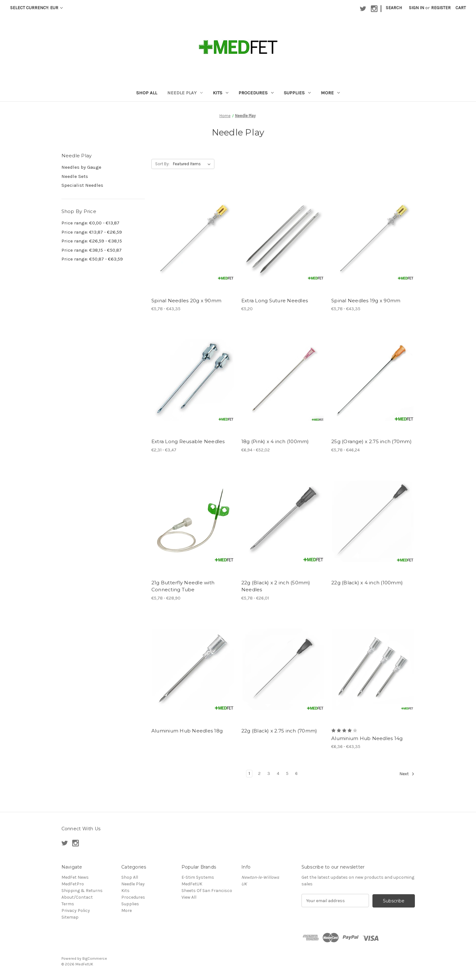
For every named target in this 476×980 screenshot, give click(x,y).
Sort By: (162, 164)
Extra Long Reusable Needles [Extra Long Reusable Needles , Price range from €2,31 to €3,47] (188, 441)
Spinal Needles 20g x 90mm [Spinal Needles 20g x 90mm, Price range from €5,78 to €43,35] (186, 301)
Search (394, 8)
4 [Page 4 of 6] (278, 773)
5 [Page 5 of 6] (287, 773)
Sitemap (70, 917)
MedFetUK (192, 884)
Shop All (147, 93)
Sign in (416, 8)
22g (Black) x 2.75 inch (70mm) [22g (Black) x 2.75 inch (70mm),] (279, 731)
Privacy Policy (76, 911)
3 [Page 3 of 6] (269, 773)
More (330, 93)
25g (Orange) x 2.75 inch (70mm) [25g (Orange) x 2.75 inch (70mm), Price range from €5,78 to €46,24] (371, 441)
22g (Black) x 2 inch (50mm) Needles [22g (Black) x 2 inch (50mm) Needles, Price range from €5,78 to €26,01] (276, 586)
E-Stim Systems (198, 877)
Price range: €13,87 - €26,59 (92, 232)
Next (407, 774)
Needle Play (185, 93)
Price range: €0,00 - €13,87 (90, 223)
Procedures (256, 93)
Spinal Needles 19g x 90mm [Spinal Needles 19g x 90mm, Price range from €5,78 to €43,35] (366, 301)
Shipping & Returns (82, 891)
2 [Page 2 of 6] (259, 773)
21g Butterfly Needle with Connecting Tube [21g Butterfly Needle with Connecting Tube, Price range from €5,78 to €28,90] (183, 586)
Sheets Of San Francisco (207, 891)
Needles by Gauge (81, 167)
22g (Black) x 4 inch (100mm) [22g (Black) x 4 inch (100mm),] (367, 583)
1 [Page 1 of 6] (249, 773)
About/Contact (77, 897)
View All (189, 897)
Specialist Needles (82, 185)
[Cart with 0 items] (461, 8)
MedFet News (75, 877)
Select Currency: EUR (36, 8)
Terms (68, 904)
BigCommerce (95, 958)
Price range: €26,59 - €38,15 (92, 241)
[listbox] (193, 164)
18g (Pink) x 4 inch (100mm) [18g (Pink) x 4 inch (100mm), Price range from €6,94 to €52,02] (275, 441)
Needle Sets (75, 176)
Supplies (297, 93)
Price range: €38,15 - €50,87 (92, 250)
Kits (221, 93)
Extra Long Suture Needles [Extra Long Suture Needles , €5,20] (275, 301)
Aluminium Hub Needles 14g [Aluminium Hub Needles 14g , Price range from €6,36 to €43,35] (367, 738)
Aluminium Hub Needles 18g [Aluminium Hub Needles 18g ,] (187, 731)
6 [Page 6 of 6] (296, 773)
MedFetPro (73, 884)
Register (441, 8)
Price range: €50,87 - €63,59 (92, 259)
